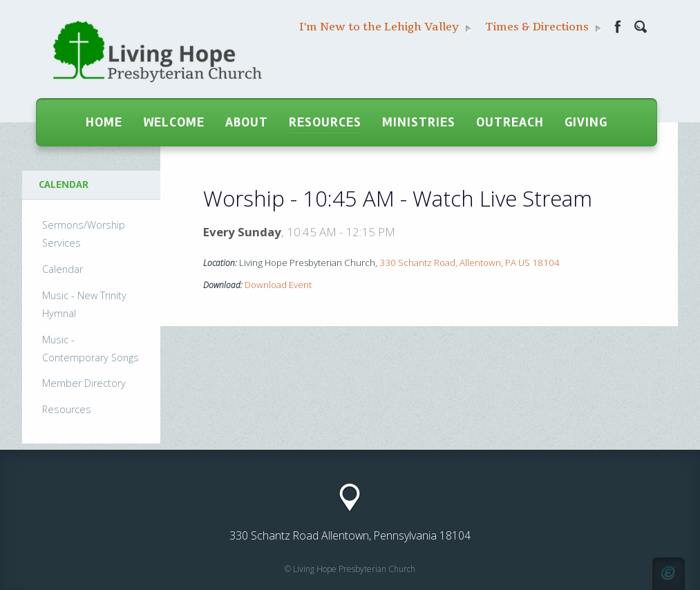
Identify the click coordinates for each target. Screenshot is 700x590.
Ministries (419, 122)
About (247, 122)
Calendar (63, 269)
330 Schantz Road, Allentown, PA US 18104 (470, 263)
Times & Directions (543, 27)
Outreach (510, 122)
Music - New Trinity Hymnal (84, 304)
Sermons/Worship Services (84, 234)
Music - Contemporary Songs (91, 349)
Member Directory (84, 383)
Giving (586, 122)
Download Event (278, 285)
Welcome (174, 122)
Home (104, 122)
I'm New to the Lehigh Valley (385, 27)
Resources (325, 122)
